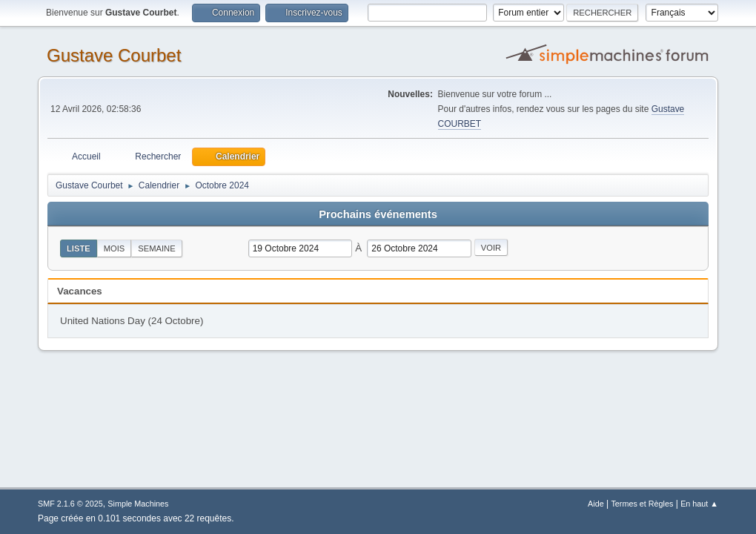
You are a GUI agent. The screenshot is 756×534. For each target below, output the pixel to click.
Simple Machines (138, 504)
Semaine (156, 248)
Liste (79, 248)
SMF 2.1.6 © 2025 (70, 504)
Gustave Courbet (114, 55)
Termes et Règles (642, 504)
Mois (115, 248)
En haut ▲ (699, 504)
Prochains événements (378, 214)
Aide (596, 504)
